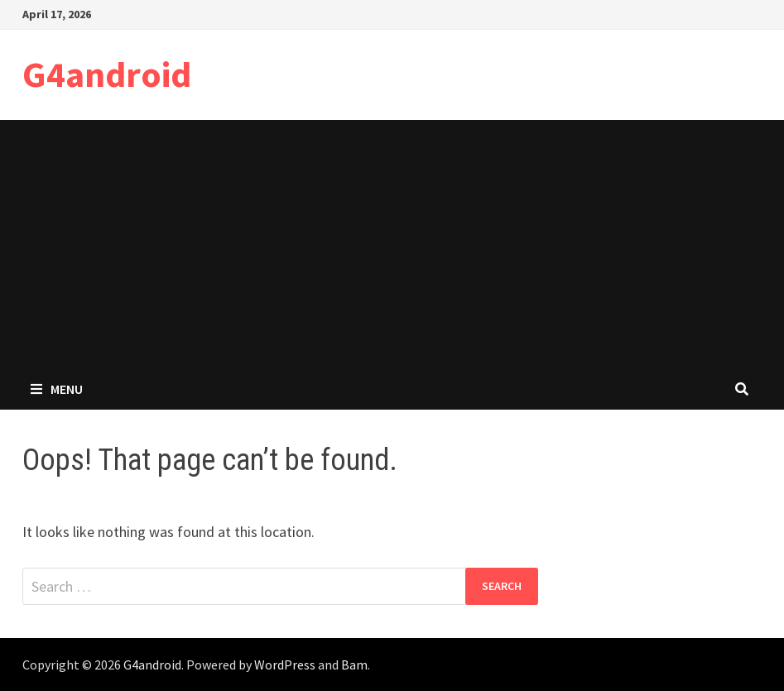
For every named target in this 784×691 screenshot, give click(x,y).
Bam (354, 665)
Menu (57, 389)
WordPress (285, 665)
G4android (107, 74)
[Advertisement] (392, 244)
